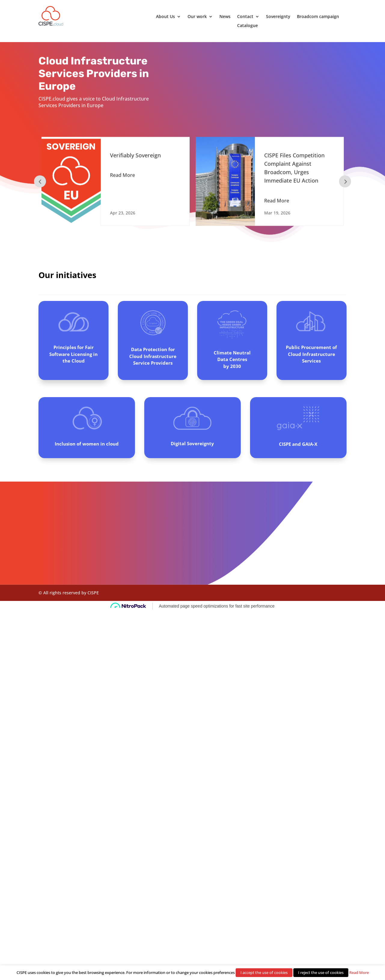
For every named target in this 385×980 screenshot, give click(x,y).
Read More (122, 177)
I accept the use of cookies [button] (264, 972)
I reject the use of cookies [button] (321, 972)
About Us (165, 17)
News (225, 17)
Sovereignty (278, 17)
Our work (197, 17)
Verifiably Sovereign (135, 158)
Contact (245, 17)
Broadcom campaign (318, 17)
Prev (40, 184)
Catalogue (247, 26)
